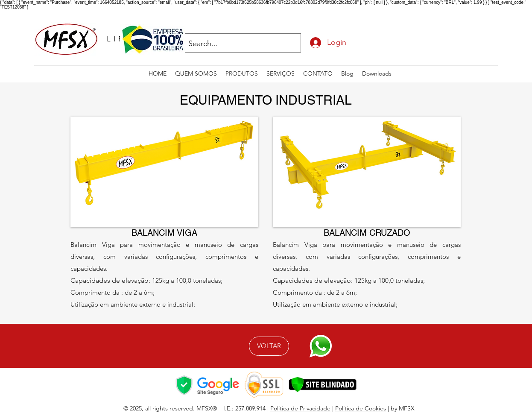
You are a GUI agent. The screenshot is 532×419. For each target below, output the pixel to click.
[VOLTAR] (269, 346)
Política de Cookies (361, 408)
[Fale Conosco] (320, 346)
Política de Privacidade (300, 408)
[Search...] (235, 44)
